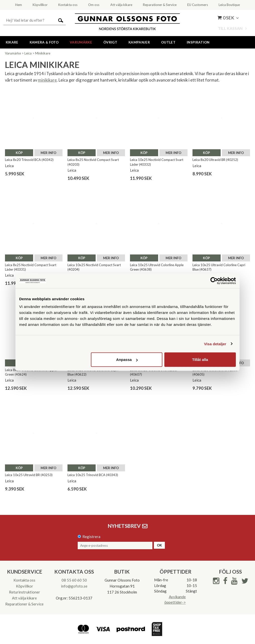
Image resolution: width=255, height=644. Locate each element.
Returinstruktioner (25, 592)
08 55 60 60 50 (74, 580)
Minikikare (43, 53)
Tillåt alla (200, 360)
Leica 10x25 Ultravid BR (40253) (29, 475)
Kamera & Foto (44, 42)
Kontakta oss (24, 580)
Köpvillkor (25, 586)
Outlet (168, 42)
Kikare (12, 42)
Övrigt (110, 42)
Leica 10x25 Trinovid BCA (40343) (93, 475)
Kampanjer (139, 42)
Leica (28, 53)
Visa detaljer (215, 344)
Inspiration (198, 42)
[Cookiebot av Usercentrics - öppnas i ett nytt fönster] (214, 281)
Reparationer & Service (24, 604)
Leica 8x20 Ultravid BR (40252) (215, 160)
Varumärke (81, 42)
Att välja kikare (24, 598)
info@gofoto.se (74, 586)
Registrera (91, 537)
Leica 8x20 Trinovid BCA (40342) (29, 160)
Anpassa (127, 360)
